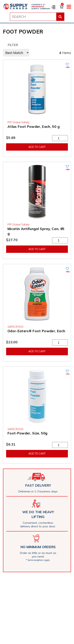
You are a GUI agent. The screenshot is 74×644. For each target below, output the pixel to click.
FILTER (13, 45)
